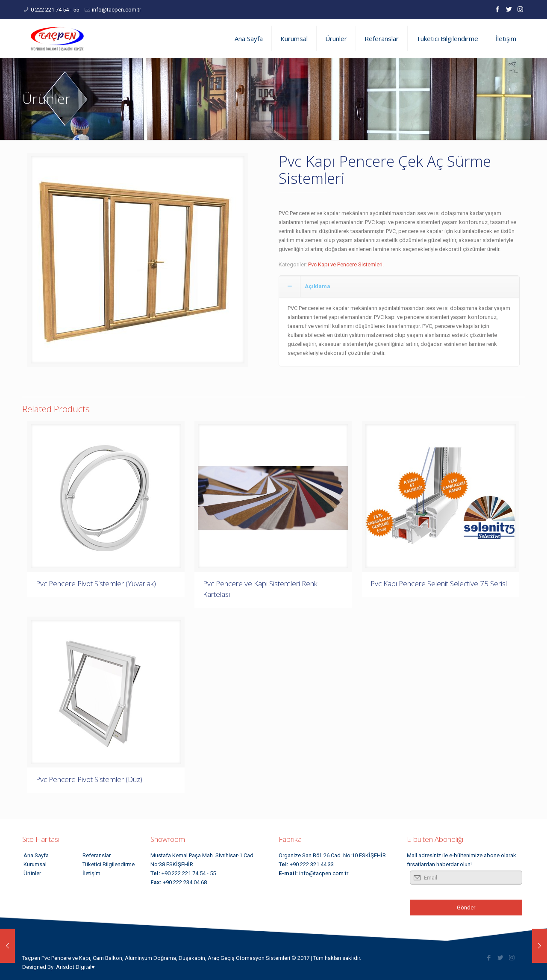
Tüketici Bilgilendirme (109, 864)
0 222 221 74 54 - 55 (55, 10)
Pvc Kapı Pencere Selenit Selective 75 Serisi (439, 583)
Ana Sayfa (36, 855)
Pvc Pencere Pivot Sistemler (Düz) (89, 779)
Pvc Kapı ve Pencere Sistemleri (345, 264)
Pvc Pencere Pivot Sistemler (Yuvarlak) (96, 583)
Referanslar (97, 855)
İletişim (91, 873)
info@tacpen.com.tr (116, 10)
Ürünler (32, 873)
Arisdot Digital (74, 967)
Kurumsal (35, 864)
